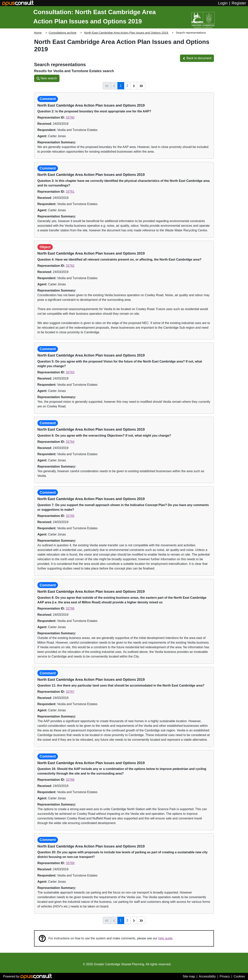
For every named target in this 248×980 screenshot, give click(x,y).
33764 (70, 442)
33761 (70, 192)
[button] (197, 58)
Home (38, 33)
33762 (70, 266)
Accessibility (207, 976)
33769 (70, 863)
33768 (70, 780)
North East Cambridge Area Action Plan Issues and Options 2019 (126, 33)
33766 (70, 608)
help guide (165, 938)
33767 (70, 692)
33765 (70, 516)
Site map (189, 976)
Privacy (225, 976)
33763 (70, 372)
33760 (70, 118)
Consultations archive (62, 33)
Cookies (239, 976)
